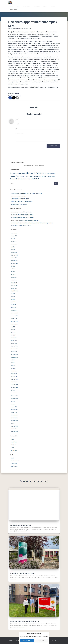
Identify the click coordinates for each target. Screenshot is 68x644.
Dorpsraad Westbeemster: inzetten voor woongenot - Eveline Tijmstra (27, 223)
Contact (53, 6)
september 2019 (15, 354)
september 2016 (15, 415)
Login (12, 458)
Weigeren (41, 641)
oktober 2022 (14, 258)
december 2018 (15, 376)
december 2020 (15, 313)
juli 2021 (13, 294)
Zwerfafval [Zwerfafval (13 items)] (35, 179)
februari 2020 (14, 341)
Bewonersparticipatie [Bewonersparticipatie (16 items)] (18, 173)
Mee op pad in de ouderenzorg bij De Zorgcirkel (22, 201)
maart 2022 (14, 277)
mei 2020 (13, 332)
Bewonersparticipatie (16, 96)
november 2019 (15, 349)
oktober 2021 (14, 288)
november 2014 (15, 426)
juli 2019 (13, 360)
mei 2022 (13, 272)
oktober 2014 (14, 429)
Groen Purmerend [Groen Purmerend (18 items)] (17, 176)
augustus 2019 (14, 357)
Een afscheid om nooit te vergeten (26, 215)
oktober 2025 (14, 236)
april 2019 (13, 368)
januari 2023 (14, 252)
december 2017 (15, 396)
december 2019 (15, 346)
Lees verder (25, 531)
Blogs (18, 6)
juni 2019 (13, 363)
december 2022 (15, 255)
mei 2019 (13, 365)
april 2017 (13, 404)
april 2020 (13, 335)
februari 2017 (14, 407)
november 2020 (15, 316)
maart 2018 (14, 393)
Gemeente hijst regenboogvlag (25, 212)
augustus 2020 (14, 324)
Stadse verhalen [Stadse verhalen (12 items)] (42, 176)
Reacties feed (14, 464)
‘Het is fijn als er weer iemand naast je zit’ (29, 220)
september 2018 (15, 385)
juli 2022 (13, 266)
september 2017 (15, 399)
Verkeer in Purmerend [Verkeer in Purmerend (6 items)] (16, 179)
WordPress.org (14, 466)
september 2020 (15, 321)
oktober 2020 (14, 319)
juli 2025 (13, 239)
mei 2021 (13, 299)
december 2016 (15, 410)
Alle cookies (27, 641)
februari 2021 (14, 308)
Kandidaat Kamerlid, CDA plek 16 (19, 196)
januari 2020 (14, 343)
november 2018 (15, 379)
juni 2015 (13, 423)
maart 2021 (14, 305)
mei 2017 (13, 401)
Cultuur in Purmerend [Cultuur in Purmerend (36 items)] (36, 173)
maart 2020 (14, 338)
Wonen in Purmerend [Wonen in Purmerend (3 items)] (27, 179)
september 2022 (15, 261)
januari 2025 (14, 244)
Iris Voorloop (14, 212)
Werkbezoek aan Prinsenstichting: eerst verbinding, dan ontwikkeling (26, 193)
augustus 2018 (14, 388)
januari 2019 (14, 374)
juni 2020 (13, 330)
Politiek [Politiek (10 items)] (27, 176)
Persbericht (14, 442)
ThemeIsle (57, 641)
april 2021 (13, 302)
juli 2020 (13, 327)
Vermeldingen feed (15, 461)
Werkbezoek (14, 450)
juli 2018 (13, 390)
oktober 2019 (14, 352)
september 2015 (15, 421)
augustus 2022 (14, 263)
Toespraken (37, 6)
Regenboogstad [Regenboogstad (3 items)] (33, 176)
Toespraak (13, 445)
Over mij (45, 6)
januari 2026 (14, 233)
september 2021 (15, 291)
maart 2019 (14, 371)
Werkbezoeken (27, 6)
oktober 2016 (14, 412)
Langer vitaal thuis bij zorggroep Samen (20, 199)
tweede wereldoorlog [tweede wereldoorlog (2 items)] (51, 176)
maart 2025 (14, 241)
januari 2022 (14, 283)
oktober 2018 (14, 382)
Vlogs (12, 6)
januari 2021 (14, 310)
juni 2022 (13, 269)
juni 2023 (13, 250)
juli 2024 (13, 247)
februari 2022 (14, 280)
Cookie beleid (13, 10)
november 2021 (15, 285)
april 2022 (13, 274)
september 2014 (15, 432)
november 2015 (15, 418)
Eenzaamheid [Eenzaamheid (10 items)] (51, 173)
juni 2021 (13, 297)
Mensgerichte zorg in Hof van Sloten (19, 204)
